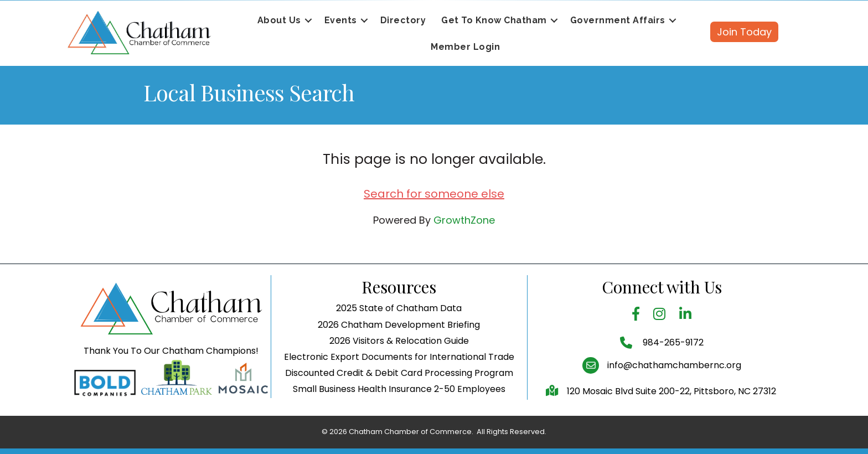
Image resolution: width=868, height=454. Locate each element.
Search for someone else (434, 194)
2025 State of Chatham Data (399, 308)
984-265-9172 (672, 342)
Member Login (465, 47)
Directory (403, 20)
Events (341, 20)
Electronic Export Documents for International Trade (399, 357)
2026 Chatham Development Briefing (399, 325)
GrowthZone (464, 220)
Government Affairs (618, 20)
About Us (279, 20)
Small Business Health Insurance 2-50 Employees (399, 389)
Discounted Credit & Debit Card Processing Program (399, 373)
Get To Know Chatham (494, 20)
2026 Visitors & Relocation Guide (399, 341)
